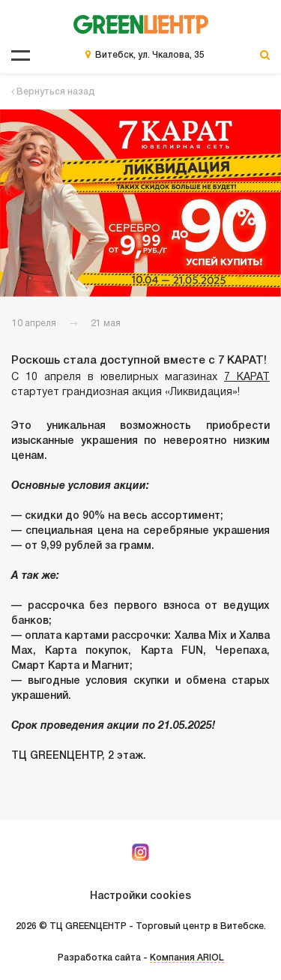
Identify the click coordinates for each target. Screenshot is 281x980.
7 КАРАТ (247, 378)
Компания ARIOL (187, 958)
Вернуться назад (53, 92)
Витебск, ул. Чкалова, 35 (150, 55)
